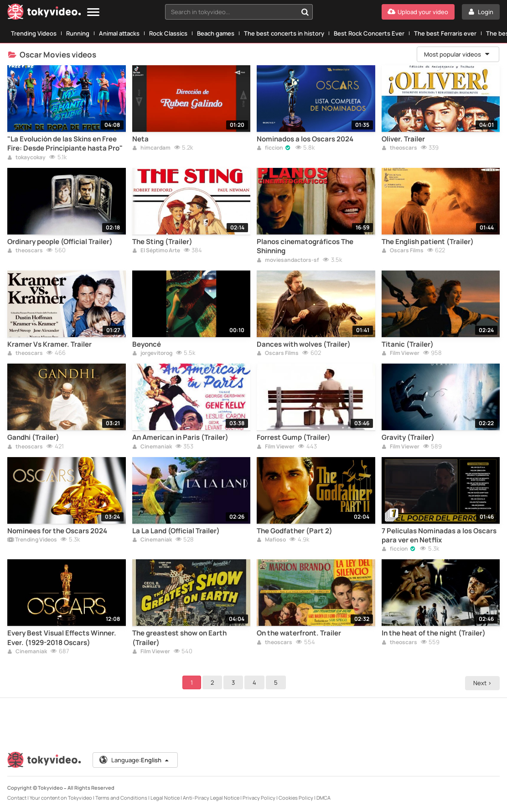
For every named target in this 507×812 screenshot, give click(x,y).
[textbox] (231, 12)
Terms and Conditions (121, 798)
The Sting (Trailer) (162, 242)
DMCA (323, 798)
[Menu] (93, 13)
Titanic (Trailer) (408, 344)
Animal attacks (119, 33)
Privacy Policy (259, 798)
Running (78, 33)
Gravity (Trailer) (408, 437)
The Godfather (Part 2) (295, 531)
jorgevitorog (152, 354)
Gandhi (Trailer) (33, 437)
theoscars (399, 148)
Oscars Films (403, 251)
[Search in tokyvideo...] (305, 12)
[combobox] (239, 12)
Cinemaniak (152, 447)
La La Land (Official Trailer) (176, 531)
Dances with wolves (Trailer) (304, 344)
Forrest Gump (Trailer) (294, 437)
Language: (135, 760)
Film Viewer (401, 354)
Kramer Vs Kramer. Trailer (49, 344)
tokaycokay (26, 158)
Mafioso (271, 540)
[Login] (481, 12)
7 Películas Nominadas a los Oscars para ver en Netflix (439, 536)
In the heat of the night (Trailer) (434, 633)
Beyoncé (147, 344)
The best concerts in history (284, 33)
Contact (17, 798)
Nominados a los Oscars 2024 (305, 139)
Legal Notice (165, 798)
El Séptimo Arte (156, 251)
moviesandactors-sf (288, 260)
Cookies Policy (296, 798)
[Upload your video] (418, 12)
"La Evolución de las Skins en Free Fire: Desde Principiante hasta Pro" (65, 144)
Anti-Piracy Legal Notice (211, 798)
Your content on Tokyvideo (61, 798)
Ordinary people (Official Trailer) (60, 242)
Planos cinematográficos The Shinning (305, 246)
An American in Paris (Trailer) (180, 437)
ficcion (270, 148)
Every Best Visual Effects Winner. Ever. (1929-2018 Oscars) (62, 638)
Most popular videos (457, 54)
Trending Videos (34, 33)
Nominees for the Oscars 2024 (57, 531)
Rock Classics (168, 33)
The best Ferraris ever (445, 33)
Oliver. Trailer (403, 139)
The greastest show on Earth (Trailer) (179, 638)
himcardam (151, 148)
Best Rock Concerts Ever (369, 33)
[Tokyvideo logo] (44, 13)
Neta (140, 139)
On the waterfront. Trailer (299, 633)
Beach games (216, 33)
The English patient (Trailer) (428, 242)
